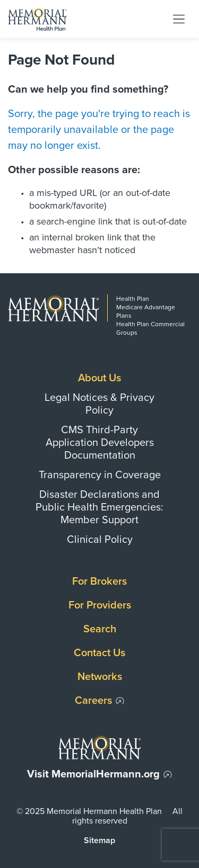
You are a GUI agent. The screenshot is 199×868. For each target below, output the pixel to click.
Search (100, 629)
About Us (99, 378)
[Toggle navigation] (179, 19)
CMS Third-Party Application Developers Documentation (100, 443)
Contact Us (99, 653)
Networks (100, 677)
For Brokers (99, 581)
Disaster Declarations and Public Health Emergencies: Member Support (99, 507)
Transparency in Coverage (100, 475)
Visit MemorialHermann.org (93, 774)
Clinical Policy (100, 540)
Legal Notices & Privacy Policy (99, 404)
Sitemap (99, 840)
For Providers (100, 605)
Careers (93, 701)
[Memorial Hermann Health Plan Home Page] (37, 19)
